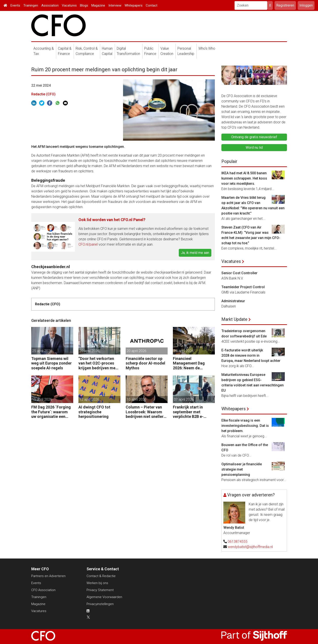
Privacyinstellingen (100, 604)
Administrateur (233, 301)
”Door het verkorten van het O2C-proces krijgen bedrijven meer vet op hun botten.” (99, 363)
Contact (152, 5)
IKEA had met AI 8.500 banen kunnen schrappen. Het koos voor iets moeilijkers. (244, 178)
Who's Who (207, 48)
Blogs (84, 5)
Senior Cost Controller (239, 273)
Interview (115, 5)
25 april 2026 (42, 351)
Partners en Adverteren (48, 576)
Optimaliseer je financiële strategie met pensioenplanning (242, 469)
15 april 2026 (42, 399)
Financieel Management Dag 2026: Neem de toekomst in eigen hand (189, 363)
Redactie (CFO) (43, 94)
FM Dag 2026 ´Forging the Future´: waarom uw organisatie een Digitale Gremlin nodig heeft (52, 412)
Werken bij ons (97, 583)
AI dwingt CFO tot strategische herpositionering (94, 412)
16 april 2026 (184, 351)
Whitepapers (134, 5)
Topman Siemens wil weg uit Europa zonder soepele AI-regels (51, 363)
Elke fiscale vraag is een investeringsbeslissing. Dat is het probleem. (245, 426)
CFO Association (43, 590)
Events (15, 5)
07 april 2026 (184, 399)
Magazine (98, 5)
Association (50, 5)
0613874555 (238, 542)
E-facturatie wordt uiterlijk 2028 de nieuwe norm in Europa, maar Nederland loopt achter (251, 355)
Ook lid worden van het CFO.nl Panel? (112, 220)
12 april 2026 (89, 399)
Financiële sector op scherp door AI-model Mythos (145, 363)
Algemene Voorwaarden (104, 597)
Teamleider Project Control (243, 287)
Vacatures (69, 5)
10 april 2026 (136, 399)
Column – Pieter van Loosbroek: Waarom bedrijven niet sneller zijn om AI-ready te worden (145, 412)
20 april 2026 (89, 351)
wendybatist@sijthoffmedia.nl (250, 547)
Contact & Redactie (101, 576)
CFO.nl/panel (88, 244)
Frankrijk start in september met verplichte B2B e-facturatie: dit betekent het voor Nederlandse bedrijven (193, 412)
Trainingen (31, 5)
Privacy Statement (100, 590)
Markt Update (234, 319)
